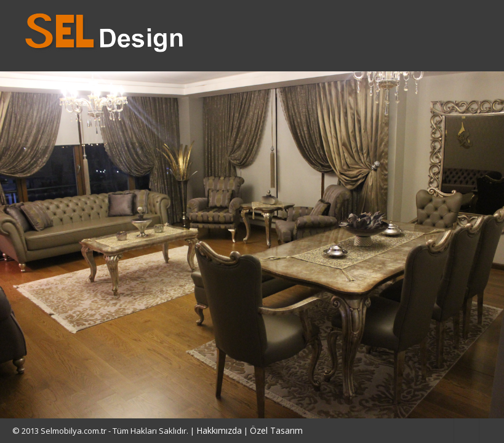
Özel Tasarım (276, 430)
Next (483, 245)
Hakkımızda (219, 430)
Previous (21, 245)
